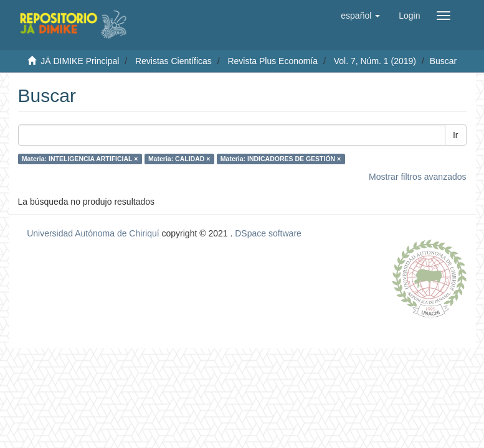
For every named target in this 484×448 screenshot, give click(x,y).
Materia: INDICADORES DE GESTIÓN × (281, 159)
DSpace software (268, 233)
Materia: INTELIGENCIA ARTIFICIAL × (80, 159)
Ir (456, 135)
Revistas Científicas (173, 61)
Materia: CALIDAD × (179, 159)
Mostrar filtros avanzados (417, 177)
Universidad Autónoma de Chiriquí (93, 233)
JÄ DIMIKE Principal (80, 61)
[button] (360, 16)
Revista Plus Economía (273, 61)
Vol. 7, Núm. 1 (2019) (375, 61)
